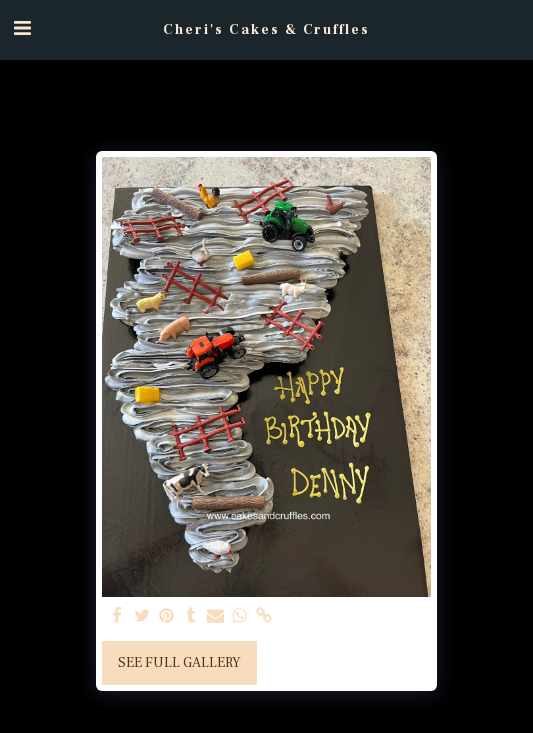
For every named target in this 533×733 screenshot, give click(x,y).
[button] (22, 29)
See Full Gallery (179, 663)
